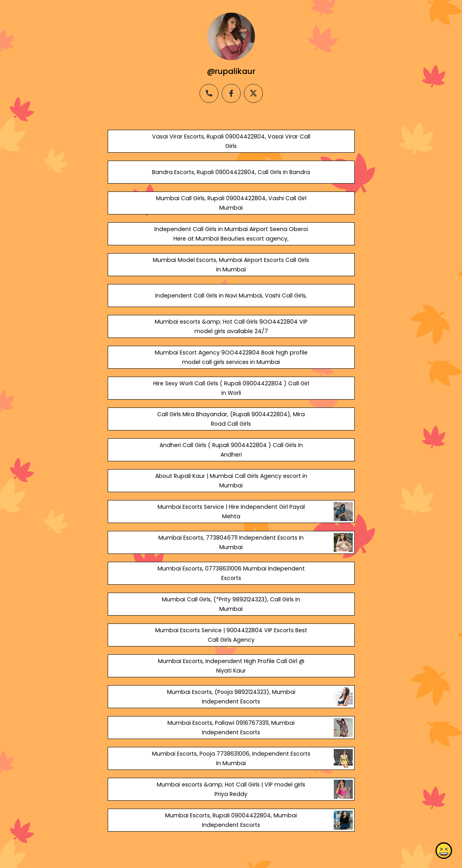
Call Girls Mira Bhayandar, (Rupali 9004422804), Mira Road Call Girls (231, 419)
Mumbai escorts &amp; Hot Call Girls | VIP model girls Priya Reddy (231, 789)
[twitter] (253, 93)
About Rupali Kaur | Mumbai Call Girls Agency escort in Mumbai (231, 481)
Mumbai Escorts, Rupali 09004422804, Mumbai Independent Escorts (231, 820)
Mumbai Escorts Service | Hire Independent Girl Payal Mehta (231, 512)
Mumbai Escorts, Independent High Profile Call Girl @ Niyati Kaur (231, 666)
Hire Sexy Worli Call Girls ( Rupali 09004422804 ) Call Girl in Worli (231, 388)
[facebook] (231, 93)
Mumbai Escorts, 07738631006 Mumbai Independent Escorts (231, 573)
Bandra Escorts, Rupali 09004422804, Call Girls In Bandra (231, 172)
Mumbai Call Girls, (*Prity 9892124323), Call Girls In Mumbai (231, 604)
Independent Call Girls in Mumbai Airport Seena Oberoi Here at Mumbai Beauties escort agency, (231, 234)
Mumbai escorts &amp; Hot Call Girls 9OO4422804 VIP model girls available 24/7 (231, 326)
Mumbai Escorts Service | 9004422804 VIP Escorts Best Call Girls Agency (231, 635)
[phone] (209, 93)
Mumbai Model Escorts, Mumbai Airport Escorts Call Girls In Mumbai (231, 265)
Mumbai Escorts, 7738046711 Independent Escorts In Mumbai (231, 542)
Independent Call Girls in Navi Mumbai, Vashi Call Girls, (231, 296)
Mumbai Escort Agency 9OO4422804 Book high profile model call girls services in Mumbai (231, 357)
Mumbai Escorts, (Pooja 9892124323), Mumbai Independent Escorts (231, 697)
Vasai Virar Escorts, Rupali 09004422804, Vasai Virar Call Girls (231, 141)
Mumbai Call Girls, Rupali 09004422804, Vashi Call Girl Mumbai (231, 203)
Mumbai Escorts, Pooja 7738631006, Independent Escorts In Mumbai (231, 758)
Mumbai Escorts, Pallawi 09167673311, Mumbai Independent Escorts (231, 728)
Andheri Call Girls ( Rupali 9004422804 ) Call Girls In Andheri (231, 450)
